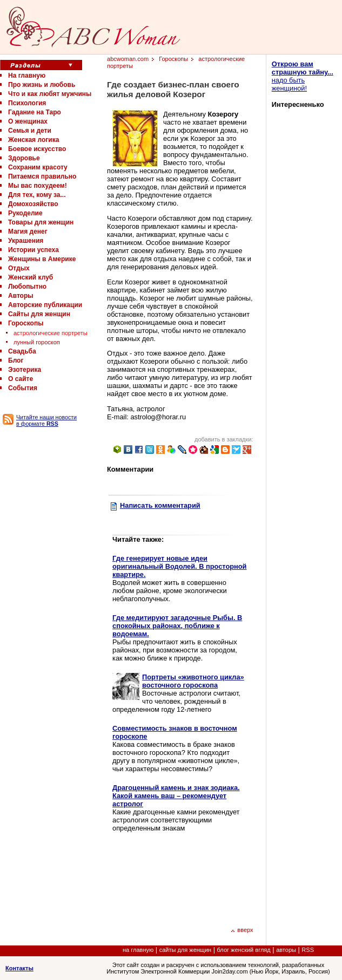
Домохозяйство (33, 204)
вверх (242, 930)
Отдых (19, 268)
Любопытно (27, 287)
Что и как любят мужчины (50, 94)
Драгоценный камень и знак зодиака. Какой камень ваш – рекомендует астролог (176, 796)
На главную (27, 76)
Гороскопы (26, 323)
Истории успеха (33, 250)
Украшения (26, 241)
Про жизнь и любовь (42, 85)
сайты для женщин (185, 950)
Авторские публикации (45, 305)
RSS (308, 950)
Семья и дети (30, 131)
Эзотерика (25, 370)
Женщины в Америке (42, 259)
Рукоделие (25, 213)
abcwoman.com (128, 59)
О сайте (21, 379)
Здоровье (24, 158)
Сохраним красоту (38, 167)
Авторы (21, 296)
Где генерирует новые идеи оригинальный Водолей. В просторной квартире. (179, 566)
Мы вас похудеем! (38, 186)
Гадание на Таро (35, 112)
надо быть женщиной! (303, 76)
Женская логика (33, 140)
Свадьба (22, 351)
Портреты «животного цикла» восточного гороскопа (193, 681)
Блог (16, 360)
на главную (138, 950)
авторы (286, 950)
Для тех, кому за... (37, 195)
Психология (27, 103)
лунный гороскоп (37, 342)
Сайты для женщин (39, 314)
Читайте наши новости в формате (46, 420)
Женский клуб (31, 277)
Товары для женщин (41, 222)
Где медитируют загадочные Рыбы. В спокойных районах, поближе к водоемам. (177, 626)
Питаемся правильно (42, 176)
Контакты (19, 968)
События (23, 388)
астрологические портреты (51, 333)
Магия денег (28, 232)
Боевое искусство (37, 149)
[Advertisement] (157, 878)
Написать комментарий (160, 505)
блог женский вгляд (244, 950)
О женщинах (28, 121)
